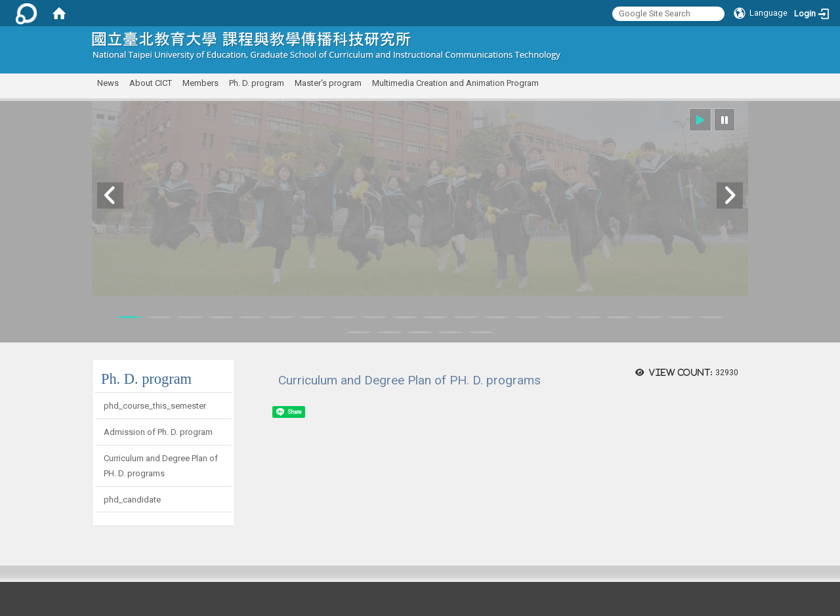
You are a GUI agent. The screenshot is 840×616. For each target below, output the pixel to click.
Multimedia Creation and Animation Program (455, 83)
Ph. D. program (257, 83)
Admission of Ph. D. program (158, 432)
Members (200, 83)
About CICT (151, 83)
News (108, 83)
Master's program (328, 83)
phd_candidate (132, 500)
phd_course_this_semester (155, 406)
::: (743, 42)
